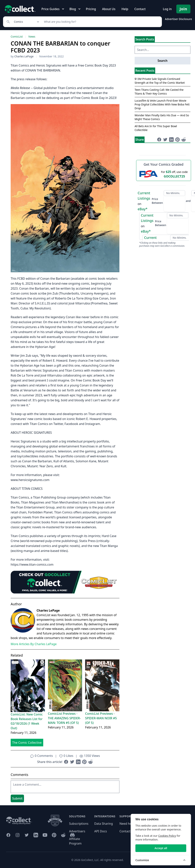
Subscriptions (79, 824)
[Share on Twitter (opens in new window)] (72, 762)
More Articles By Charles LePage (34, 644)
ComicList (17, 37)
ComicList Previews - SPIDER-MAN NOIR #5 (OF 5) (101, 718)
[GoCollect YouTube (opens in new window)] (45, 835)
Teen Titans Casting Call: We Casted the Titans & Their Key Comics (159, 92)
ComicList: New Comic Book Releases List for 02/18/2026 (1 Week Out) (27, 721)
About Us (109, 9)
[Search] (101, 22)
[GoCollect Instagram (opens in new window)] (18, 835)
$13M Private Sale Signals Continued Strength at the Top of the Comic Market (160, 81)
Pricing (91, 9)
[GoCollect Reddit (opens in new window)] (63, 835)
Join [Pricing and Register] (183, 9)
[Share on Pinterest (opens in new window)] (84, 762)
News (32, 37)
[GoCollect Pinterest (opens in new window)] (54, 835)
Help (125, 9)
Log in (167, 9)
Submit (17, 798)
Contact (140, 9)
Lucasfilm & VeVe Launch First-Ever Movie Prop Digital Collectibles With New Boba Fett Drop (162, 104)
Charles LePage (24, 56)
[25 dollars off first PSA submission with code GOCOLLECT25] (164, 174)
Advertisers (77, 831)
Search (162, 61)
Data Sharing (104, 824)
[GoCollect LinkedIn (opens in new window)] (36, 835)
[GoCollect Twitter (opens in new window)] (27, 835)
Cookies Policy (167, 836)
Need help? (127, 824)
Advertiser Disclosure (178, 19)
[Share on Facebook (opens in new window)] (66, 762)
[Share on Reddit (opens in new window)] (90, 762)
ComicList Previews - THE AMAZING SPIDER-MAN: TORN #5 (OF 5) (64, 718)
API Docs (101, 831)
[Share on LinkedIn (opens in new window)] (78, 762)
